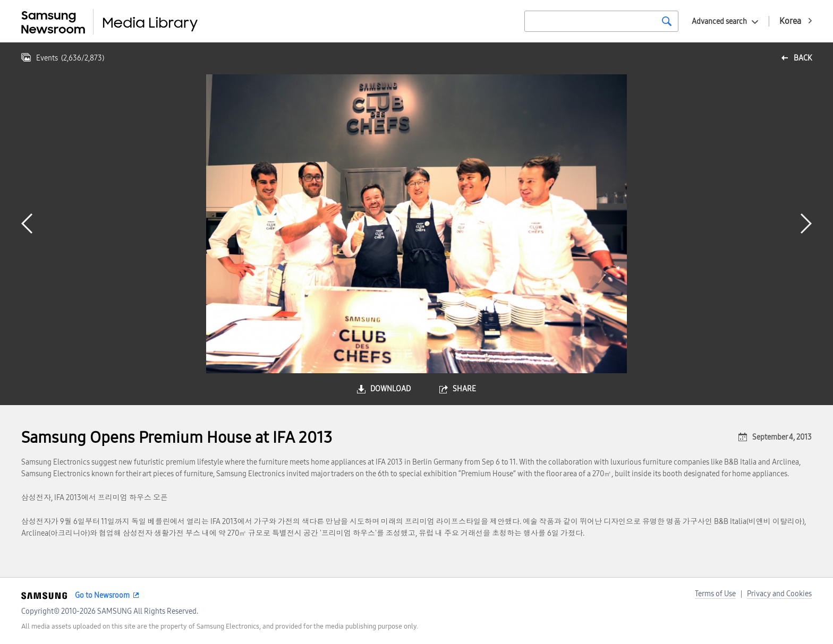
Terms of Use (715, 594)
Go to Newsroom (102, 595)
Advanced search (719, 22)
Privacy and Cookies (779, 594)
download (390, 389)
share (464, 389)
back (803, 58)
